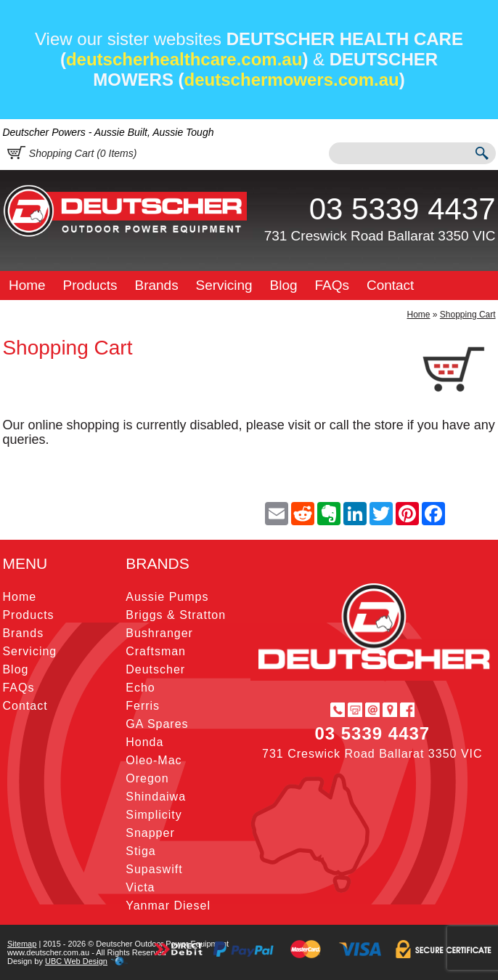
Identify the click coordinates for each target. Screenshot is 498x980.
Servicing (224, 285)
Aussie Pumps (167, 597)
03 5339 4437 (403, 209)
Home (27, 285)
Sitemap (22, 944)
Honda (144, 742)
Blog (284, 285)
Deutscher (155, 669)
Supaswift (154, 869)
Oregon (147, 778)
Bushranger (159, 633)
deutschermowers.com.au (292, 80)
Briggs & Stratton (176, 615)
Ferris (143, 706)
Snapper (150, 833)
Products (90, 285)
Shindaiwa (156, 797)
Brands (156, 285)
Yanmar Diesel (168, 906)
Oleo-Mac (154, 760)
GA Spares (157, 724)
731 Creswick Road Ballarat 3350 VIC (380, 236)
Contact (390, 285)
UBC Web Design (76, 961)
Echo (140, 688)
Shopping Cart (468, 315)
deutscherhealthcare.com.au (184, 59)
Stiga (140, 851)
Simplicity (154, 815)
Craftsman (156, 651)
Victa (140, 887)
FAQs (332, 285)
